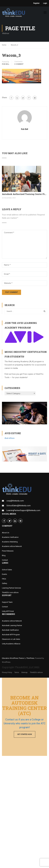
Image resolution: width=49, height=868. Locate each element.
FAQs (4, 579)
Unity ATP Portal (8, 611)
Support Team (7, 602)
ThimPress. (31, 658)
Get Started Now (25, 734)
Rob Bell (6, 64)
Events (4, 574)
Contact (5, 560)
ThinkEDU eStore (36, 672)
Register (36, 3)
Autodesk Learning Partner (12, 625)
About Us (6, 533)
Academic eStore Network (12, 546)
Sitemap (24, 672)
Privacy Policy (7, 672)
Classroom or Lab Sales (11, 639)
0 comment (19, 64)
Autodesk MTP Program (11, 635)
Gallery (5, 583)
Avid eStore (10, 438)
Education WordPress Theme (13, 658)
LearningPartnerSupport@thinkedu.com (23, 510)
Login (45, 3)
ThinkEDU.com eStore (10, 592)
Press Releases (8, 551)
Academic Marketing (10, 542)
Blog (4, 555)
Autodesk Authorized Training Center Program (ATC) (24, 194)
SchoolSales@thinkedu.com (19, 506)
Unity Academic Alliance (11, 644)
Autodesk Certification (10, 630)
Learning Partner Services (11, 588)
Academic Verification (10, 537)
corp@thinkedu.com (15, 501)
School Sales (7, 570)
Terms (17, 672)
